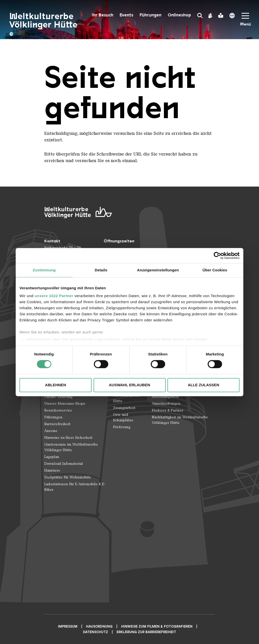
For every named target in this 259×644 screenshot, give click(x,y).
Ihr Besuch (103, 15)
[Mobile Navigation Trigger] (245, 21)
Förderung (122, 427)
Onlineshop (179, 15)
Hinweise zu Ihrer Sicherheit (68, 438)
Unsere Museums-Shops (65, 404)
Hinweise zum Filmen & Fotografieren (157, 626)
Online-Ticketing (58, 397)
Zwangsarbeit (124, 408)
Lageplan (52, 457)
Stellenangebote (165, 397)
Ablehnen (56, 385)
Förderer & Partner (168, 410)
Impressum (68, 626)
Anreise (51, 431)
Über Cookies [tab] (215, 270)
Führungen (150, 15)
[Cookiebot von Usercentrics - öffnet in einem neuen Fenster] (217, 255)
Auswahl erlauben (129, 385)
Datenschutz (95, 632)
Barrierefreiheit (57, 424)
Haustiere (52, 470)
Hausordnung (99, 626)
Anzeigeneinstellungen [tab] (158, 270)
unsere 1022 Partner (54, 296)
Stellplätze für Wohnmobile (68, 477)
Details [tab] (101, 270)
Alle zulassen (203, 385)
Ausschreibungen (166, 404)
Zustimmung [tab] (44, 270)
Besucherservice (58, 410)
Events (126, 15)
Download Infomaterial (64, 464)
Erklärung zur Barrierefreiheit (146, 632)
